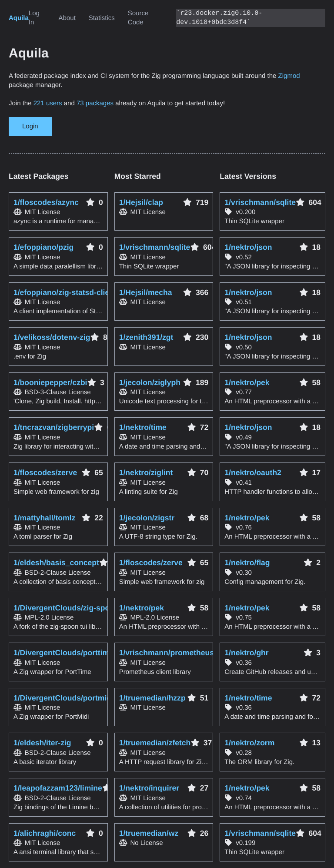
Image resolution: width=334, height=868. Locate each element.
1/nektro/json (248, 247)
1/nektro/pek (247, 382)
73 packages (95, 103)
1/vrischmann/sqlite (260, 202)
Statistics (102, 18)
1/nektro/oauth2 (253, 473)
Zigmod (289, 76)
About (67, 18)
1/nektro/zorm (249, 743)
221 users (48, 103)
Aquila (19, 18)
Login (30, 126)
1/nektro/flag (247, 563)
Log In (34, 18)
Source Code (138, 18)
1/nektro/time (248, 698)
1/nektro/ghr (246, 653)
